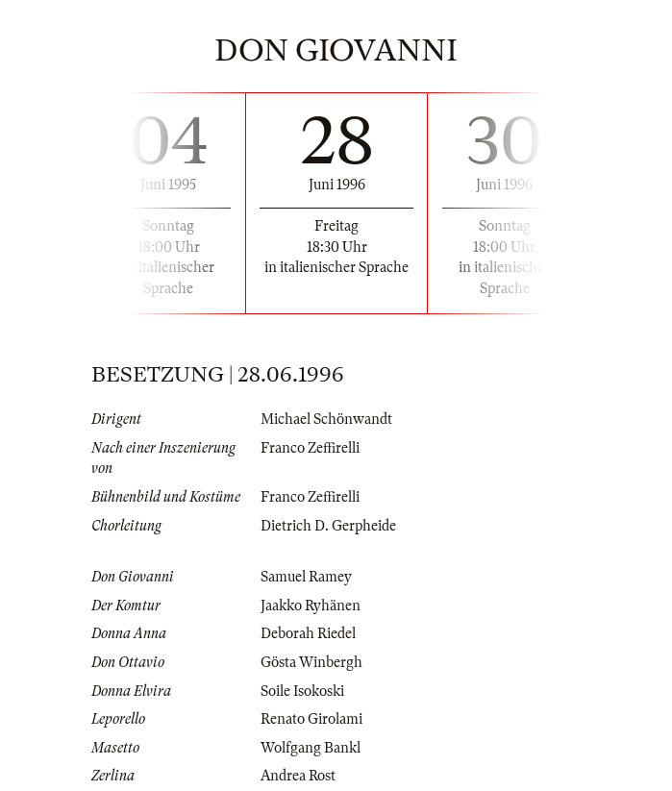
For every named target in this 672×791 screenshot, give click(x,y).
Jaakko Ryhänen (311, 606)
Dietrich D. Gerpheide (328, 526)
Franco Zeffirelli (310, 448)
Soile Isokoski (302, 691)
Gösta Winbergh (311, 662)
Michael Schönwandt (326, 419)
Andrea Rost (298, 776)
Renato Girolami (311, 719)
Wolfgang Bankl (311, 748)
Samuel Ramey (306, 577)
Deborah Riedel (308, 633)
